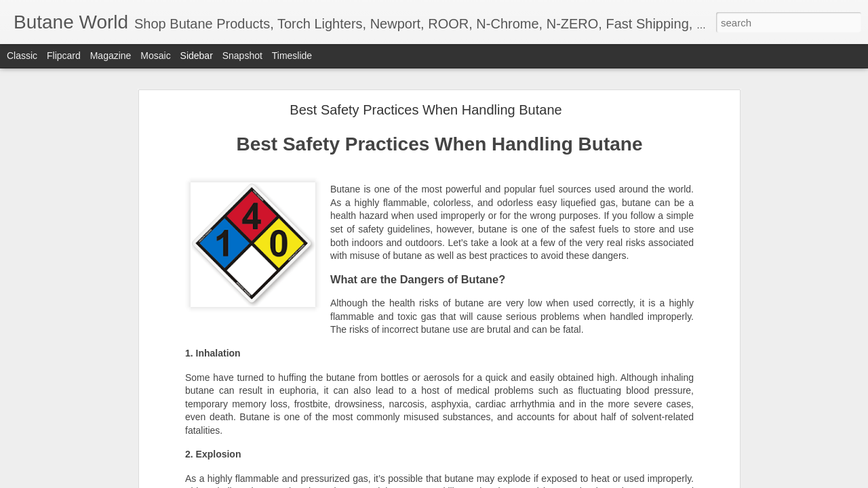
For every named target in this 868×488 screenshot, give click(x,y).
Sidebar (197, 56)
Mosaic (155, 56)
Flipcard (64, 56)
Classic (22, 56)
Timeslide (292, 56)
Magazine (111, 56)
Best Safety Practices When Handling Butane (426, 109)
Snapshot (242, 56)
